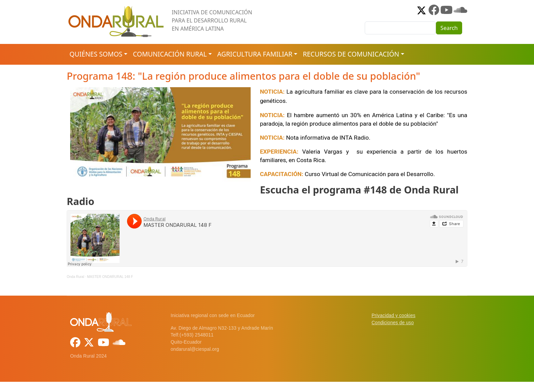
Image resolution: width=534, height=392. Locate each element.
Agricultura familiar (255, 54)
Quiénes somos (96, 54)
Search (449, 28)
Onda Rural (75, 277)
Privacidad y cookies (394, 316)
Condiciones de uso (393, 323)
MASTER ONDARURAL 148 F (110, 277)
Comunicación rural (170, 54)
